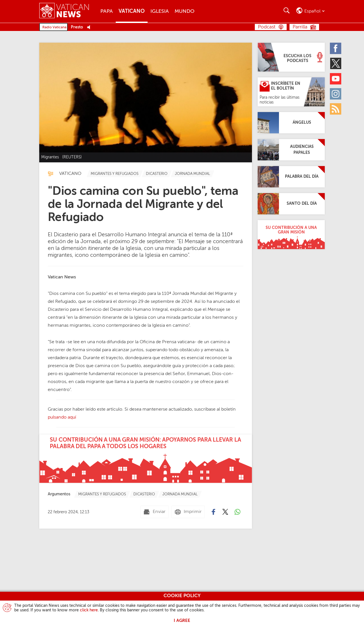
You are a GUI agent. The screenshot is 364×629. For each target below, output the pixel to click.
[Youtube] (336, 79)
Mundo (185, 11)
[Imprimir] (188, 512)
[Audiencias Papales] (291, 150)
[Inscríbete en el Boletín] (291, 92)
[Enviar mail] (155, 512)
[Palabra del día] (291, 177)
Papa (107, 11)
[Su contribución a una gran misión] (291, 235)
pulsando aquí (62, 417)
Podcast (267, 27)
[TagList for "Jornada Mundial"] (193, 174)
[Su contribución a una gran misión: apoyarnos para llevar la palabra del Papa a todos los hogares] (146, 459)
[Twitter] (336, 63)
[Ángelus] (291, 123)
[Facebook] (336, 48)
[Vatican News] (68, 11)
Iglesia (160, 11)
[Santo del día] (291, 204)
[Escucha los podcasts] (291, 57)
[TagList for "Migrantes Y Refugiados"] (115, 174)
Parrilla (300, 27)
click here (89, 610)
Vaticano (132, 11)
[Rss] (336, 109)
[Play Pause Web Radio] (90, 27)
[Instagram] (336, 94)
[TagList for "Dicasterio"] (157, 174)
